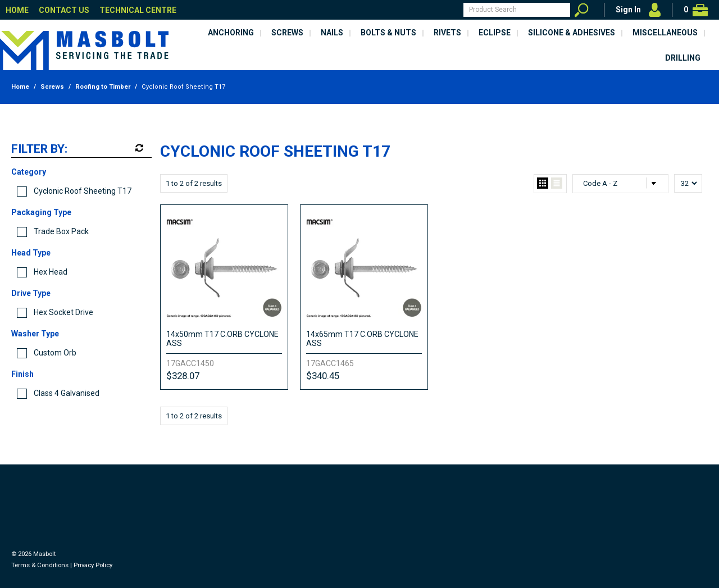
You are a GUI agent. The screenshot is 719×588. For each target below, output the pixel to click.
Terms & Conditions (40, 565)
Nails (332, 33)
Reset (138, 148)
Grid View (543, 184)
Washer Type (35, 334)
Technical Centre (138, 10)
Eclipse (495, 33)
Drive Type (31, 293)
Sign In (628, 10)
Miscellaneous (665, 33)
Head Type (31, 253)
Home (17, 10)
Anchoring (231, 33)
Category (29, 172)
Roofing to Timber (103, 87)
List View (557, 184)
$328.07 (183, 376)
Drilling (683, 58)
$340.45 (323, 376)
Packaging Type (41, 212)
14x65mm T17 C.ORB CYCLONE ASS (362, 338)
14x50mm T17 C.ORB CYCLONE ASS (222, 338)
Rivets (447, 33)
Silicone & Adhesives (572, 33)
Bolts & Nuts (388, 33)
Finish (22, 374)
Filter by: (39, 149)
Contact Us (64, 10)
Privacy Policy (93, 565)
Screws (287, 33)
